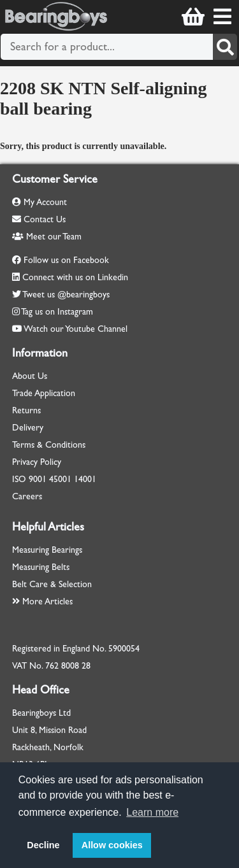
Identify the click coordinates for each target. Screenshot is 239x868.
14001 (85, 479)
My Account (40, 202)
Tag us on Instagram (57, 312)
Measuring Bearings (47, 550)
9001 (38, 479)
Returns (26, 410)
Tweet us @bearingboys (66, 295)
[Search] (225, 47)
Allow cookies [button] (112, 845)
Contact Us (39, 219)
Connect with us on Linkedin (75, 277)
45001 (60, 479)
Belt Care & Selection (52, 584)
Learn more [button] (152, 812)
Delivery (28, 428)
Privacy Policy (37, 462)
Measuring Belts (41, 567)
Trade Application (44, 393)
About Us (30, 376)
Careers (27, 496)
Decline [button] (43, 845)
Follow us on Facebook (66, 260)
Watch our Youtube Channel (76, 329)
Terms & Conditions (49, 445)
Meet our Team (47, 237)
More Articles (42, 601)
